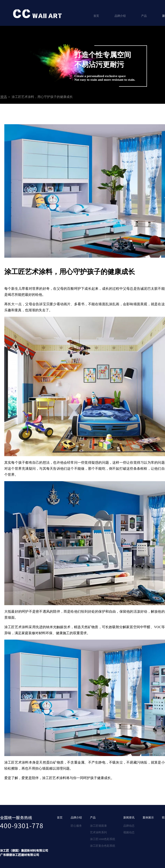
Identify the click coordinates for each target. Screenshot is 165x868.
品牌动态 (129, 826)
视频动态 (129, 832)
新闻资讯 (129, 818)
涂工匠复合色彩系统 (103, 846)
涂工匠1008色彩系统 (103, 839)
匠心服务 (76, 826)
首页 (96, 16)
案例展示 (148, 818)
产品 (144, 16)
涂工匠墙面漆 (98, 826)
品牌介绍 (120, 16)
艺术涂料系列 (98, 832)
